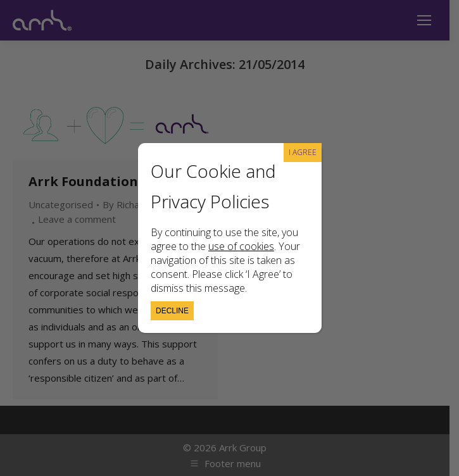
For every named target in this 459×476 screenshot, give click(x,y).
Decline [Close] (172, 311)
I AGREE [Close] (303, 152)
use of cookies (241, 246)
